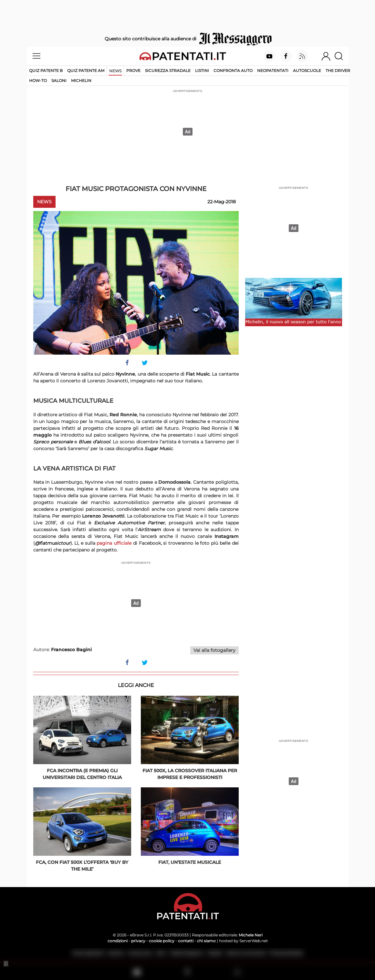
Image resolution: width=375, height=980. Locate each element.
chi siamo (206, 941)
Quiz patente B (46, 71)
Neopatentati (273, 71)
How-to (38, 81)
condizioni (118, 941)
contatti (186, 941)
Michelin (81, 81)
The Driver (338, 71)
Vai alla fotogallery (214, 650)
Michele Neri (251, 935)
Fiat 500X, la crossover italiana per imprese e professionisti (190, 774)
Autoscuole (307, 71)
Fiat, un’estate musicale (190, 862)
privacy (138, 941)
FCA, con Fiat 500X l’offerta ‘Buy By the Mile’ (82, 866)
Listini (202, 71)
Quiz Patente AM (86, 71)
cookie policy (162, 941)
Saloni (59, 81)
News (115, 71)
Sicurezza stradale (168, 71)
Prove (133, 71)
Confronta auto (233, 71)
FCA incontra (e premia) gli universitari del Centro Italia (82, 774)
